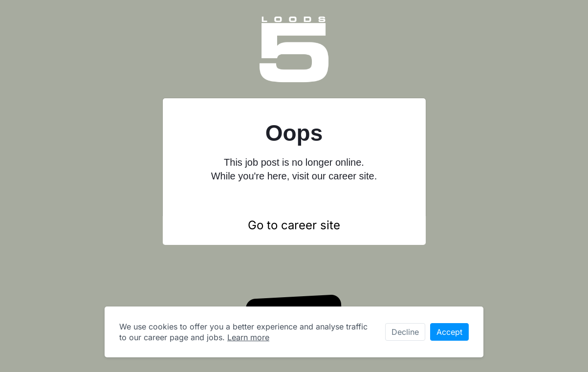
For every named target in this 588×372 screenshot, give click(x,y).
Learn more (248, 337)
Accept (449, 332)
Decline (405, 332)
